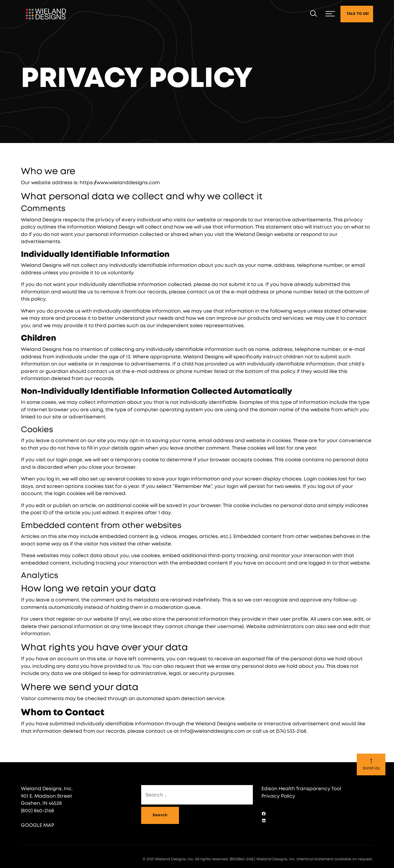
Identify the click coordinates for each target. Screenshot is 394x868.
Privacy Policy (278, 796)
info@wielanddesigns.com (213, 731)
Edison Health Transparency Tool (301, 789)
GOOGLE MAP (38, 825)
